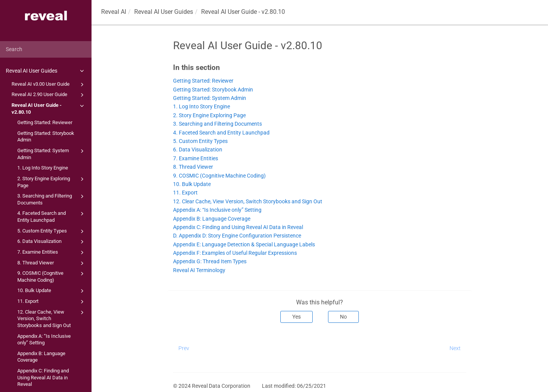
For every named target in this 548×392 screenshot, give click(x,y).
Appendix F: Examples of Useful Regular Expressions (235, 253)
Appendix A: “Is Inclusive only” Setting (44, 340)
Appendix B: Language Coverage (41, 357)
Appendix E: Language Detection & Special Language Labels (244, 245)
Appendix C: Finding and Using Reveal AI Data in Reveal (43, 377)
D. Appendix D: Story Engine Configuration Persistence (237, 236)
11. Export (52, 302)
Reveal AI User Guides (46, 71)
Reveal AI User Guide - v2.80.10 (49, 108)
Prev (184, 348)
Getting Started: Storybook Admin (46, 137)
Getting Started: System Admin (52, 154)
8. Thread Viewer (52, 263)
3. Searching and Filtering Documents (52, 199)
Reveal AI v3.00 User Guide (49, 85)
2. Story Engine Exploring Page (52, 182)
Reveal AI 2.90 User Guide (49, 95)
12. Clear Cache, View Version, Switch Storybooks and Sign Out (52, 318)
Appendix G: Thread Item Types (210, 262)
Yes (296, 317)
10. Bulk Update (52, 291)
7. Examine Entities (52, 252)
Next (455, 348)
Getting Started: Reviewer (45, 122)
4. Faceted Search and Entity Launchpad (52, 216)
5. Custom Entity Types (52, 231)
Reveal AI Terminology (199, 270)
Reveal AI (114, 12)
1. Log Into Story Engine (43, 168)
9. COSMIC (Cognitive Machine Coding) (52, 276)
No (343, 317)
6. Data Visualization (52, 242)
